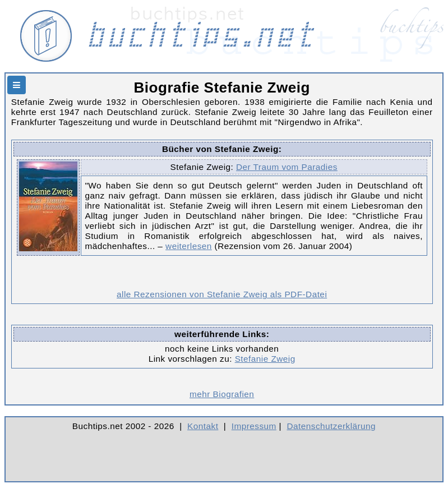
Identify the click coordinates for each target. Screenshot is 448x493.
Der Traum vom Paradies (287, 167)
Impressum (254, 426)
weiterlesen (189, 246)
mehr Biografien (222, 394)
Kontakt (203, 426)
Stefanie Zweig (265, 359)
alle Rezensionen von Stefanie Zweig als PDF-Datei (222, 294)
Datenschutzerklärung (332, 426)
